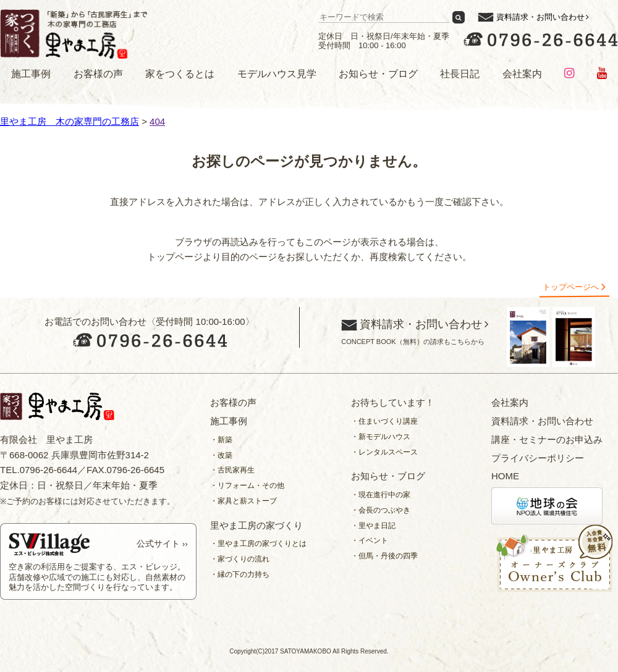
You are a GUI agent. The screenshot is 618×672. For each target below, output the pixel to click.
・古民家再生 (232, 470)
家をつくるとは (180, 74)
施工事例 (31, 74)
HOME (505, 476)
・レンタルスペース (384, 452)
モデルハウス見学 (277, 74)
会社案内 (522, 74)
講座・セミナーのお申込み (547, 439)
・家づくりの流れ (240, 559)
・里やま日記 (373, 526)
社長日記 (460, 74)
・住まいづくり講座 (384, 421)
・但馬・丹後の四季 (384, 556)
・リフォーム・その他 (247, 485)
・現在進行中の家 (381, 495)
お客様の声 (98, 74)
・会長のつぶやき (381, 510)
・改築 (221, 455)
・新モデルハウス (381, 437)
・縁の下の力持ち (240, 574)
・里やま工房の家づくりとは (258, 544)
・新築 (221, 440)
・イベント (370, 540)
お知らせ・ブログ (378, 74)
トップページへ (571, 287)
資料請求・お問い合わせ (540, 17)
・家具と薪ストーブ (243, 501)
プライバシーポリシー (538, 458)
